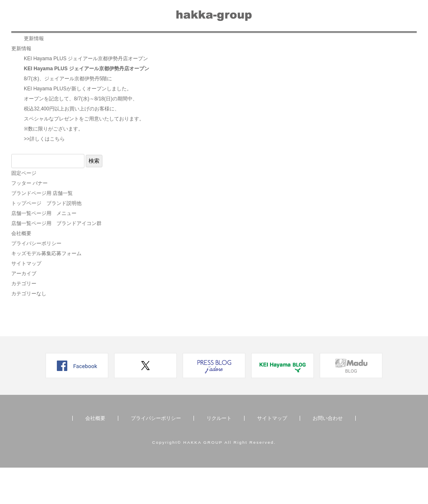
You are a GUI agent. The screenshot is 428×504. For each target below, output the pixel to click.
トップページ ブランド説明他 (46, 240)
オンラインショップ (378, 45)
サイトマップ (26, 300)
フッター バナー (29, 220)
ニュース (131, 45)
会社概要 (267, 45)
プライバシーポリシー (36, 280)
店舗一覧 (87, 45)
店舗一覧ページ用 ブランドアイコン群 (56, 260)
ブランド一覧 (38, 45)
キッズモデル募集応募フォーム (46, 290)
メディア (174, 45)
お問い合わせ (316, 45)
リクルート (220, 45)
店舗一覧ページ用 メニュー (44, 250)
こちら (57, 175)
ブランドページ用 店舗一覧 (42, 230)
